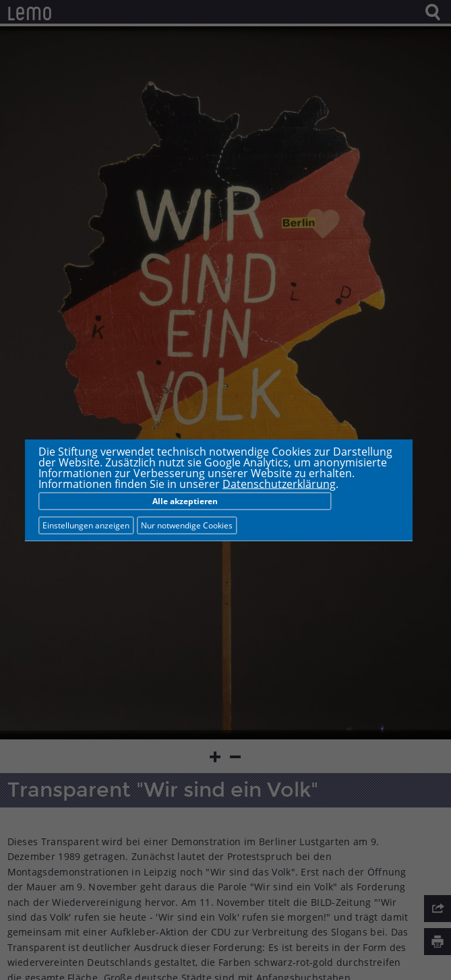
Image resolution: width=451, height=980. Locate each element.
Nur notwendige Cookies (187, 525)
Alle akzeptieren (185, 501)
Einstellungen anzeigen (86, 525)
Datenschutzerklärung (279, 484)
